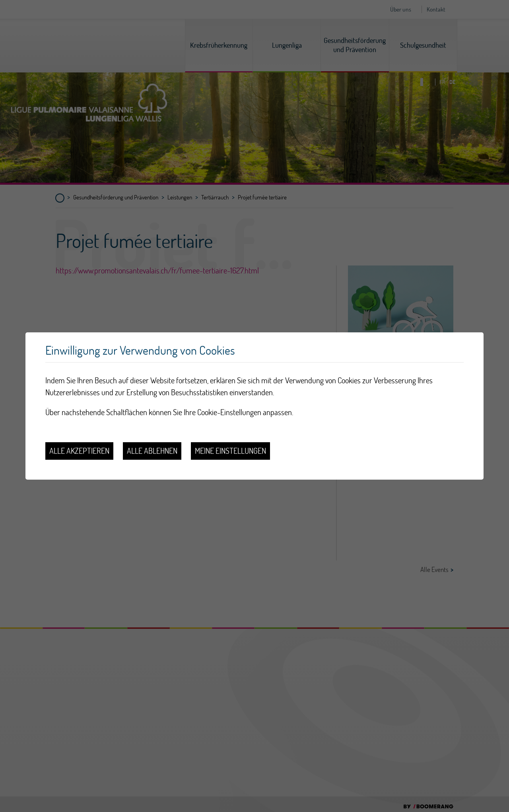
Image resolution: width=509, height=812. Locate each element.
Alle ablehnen (152, 451)
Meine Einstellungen (230, 451)
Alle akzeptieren (79, 451)
